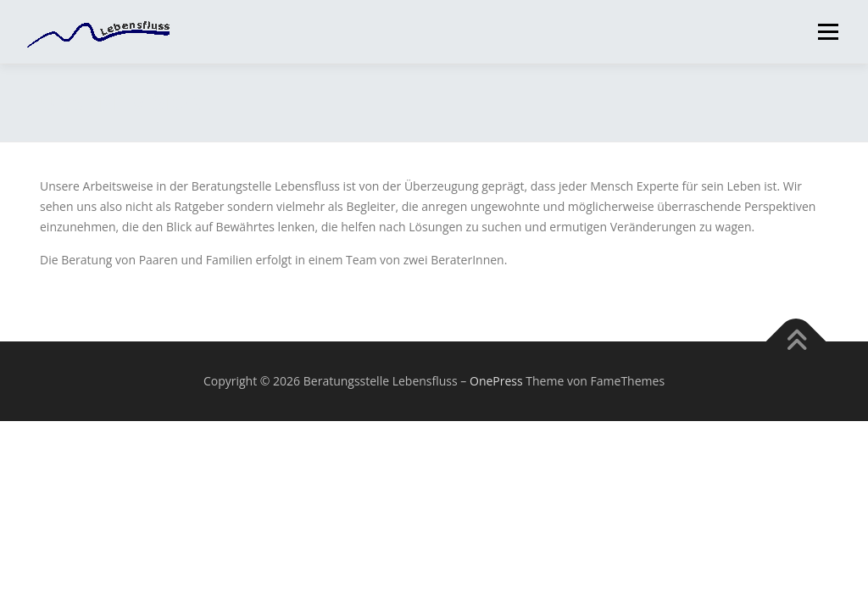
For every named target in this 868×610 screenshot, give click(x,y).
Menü (828, 32)
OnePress (496, 381)
